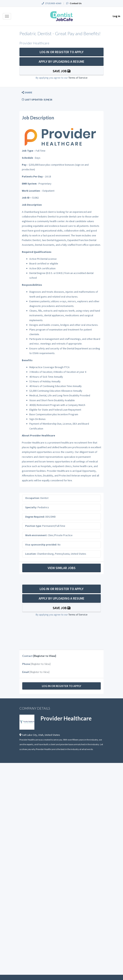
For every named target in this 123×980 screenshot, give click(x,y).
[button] (27, 93)
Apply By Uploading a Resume (62, 61)
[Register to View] (45, 656)
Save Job (62, 71)
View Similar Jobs (62, 568)
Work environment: (36, 535)
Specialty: (31, 507)
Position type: (33, 526)
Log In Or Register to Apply (62, 52)
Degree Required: (35, 517)
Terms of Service (78, 78)
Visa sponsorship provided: (41, 545)
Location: (31, 554)
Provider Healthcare (66, 718)
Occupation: (33, 498)
